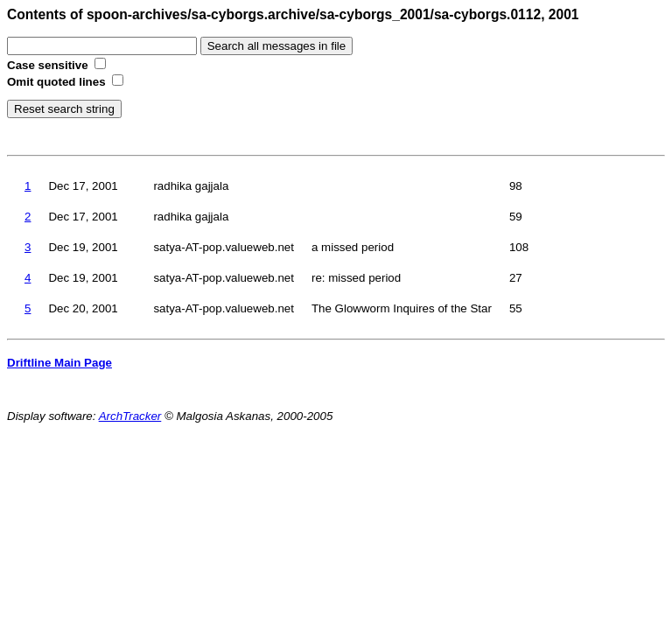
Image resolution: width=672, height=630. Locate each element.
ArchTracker (130, 416)
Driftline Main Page (59, 363)
